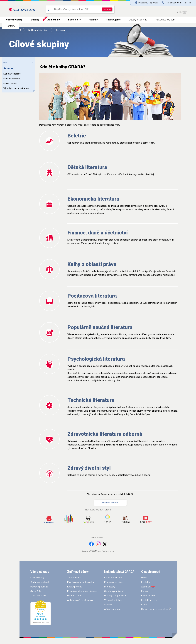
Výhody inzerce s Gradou (16, 88)
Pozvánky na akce (113, 582)
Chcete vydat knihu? (114, 591)
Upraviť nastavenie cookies (155, 609)
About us (146, 587)
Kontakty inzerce (12, 74)
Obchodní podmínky (40, 582)
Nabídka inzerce (12, 79)
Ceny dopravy (37, 578)
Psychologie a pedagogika (81, 582)
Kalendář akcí (148, 596)
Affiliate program (113, 609)
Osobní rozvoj (74, 596)
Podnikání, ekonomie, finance (82, 591)
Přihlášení (143, 3)
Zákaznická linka (39, 596)
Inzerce (108, 605)
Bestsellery (74, 20)
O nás (144, 578)
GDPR (144, 605)
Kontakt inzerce (149, 600)
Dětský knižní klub (138, 20)
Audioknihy (54, 20)
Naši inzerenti (10, 84)
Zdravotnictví (74, 578)
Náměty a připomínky (115, 596)
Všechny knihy (14, 20)
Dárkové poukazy (39, 587)
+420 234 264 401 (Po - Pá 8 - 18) (178, 3)
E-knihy (35, 20)
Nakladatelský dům (165, 20)
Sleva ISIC (36, 591)
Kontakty (11, 26)
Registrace (153, 3)
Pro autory (110, 587)
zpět (18, 62)
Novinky (93, 20)
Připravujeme (113, 20)
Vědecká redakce (113, 600)
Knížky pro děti (75, 587)
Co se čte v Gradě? (114, 578)
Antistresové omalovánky (80, 600)
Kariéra (145, 591)
